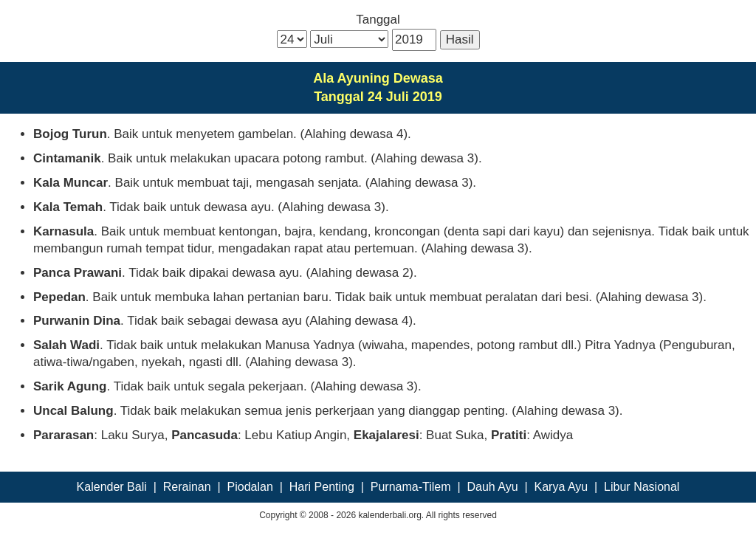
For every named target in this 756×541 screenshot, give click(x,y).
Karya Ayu (561, 487)
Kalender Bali (112, 487)
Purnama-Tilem (411, 487)
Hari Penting (322, 487)
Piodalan (250, 487)
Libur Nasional (642, 487)
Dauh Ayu (493, 487)
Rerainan (187, 487)
